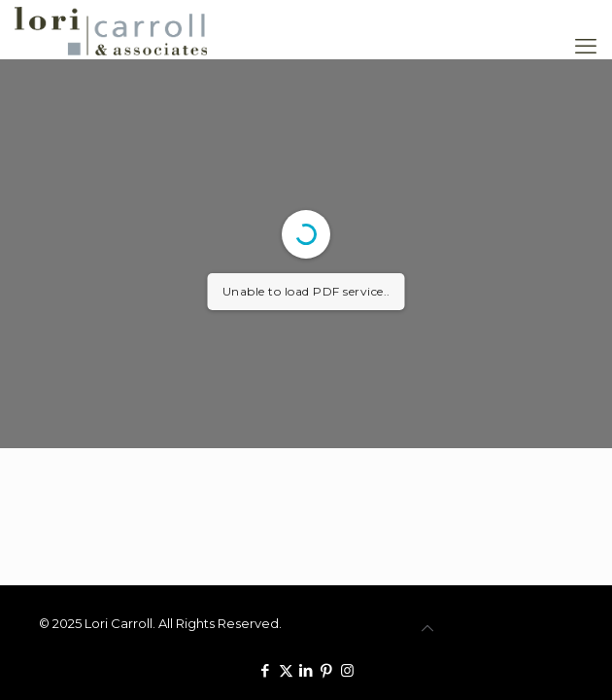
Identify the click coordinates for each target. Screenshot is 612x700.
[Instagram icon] (347, 670)
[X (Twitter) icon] (286, 670)
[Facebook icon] (266, 670)
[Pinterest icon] (327, 670)
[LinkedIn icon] (306, 670)
